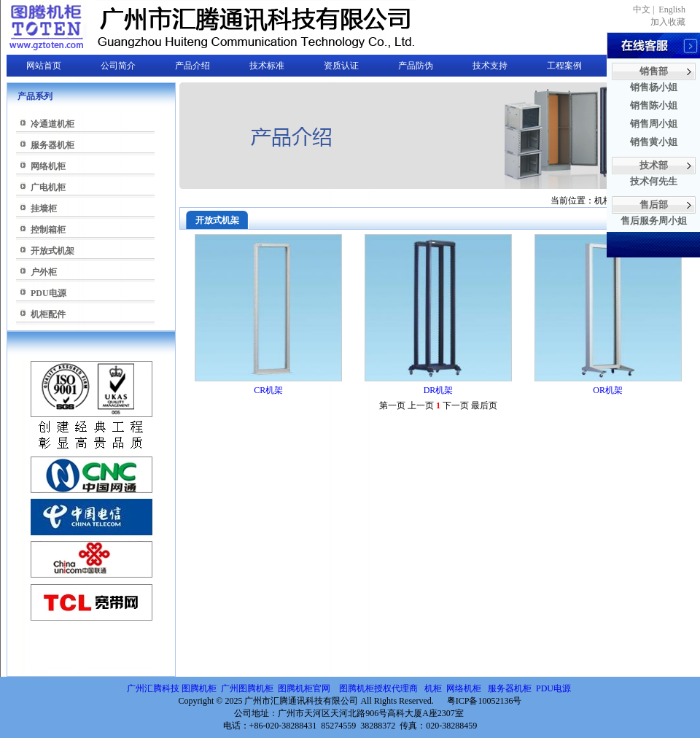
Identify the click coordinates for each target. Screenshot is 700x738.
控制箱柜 (48, 230)
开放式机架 (52, 251)
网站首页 (44, 66)
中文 (642, 9)
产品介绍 (192, 66)
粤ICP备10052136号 (485, 701)
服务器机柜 (52, 145)
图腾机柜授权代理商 (378, 688)
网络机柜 (48, 166)
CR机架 (268, 390)
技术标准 (267, 66)
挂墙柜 (44, 209)
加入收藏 (668, 22)
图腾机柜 (199, 688)
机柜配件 (48, 314)
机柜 (433, 688)
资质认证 (341, 66)
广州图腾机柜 (247, 688)
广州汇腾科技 (153, 688)
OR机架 (608, 390)
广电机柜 (48, 187)
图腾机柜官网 (303, 688)
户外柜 (44, 272)
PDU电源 (48, 293)
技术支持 (490, 66)
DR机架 (439, 390)
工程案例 (564, 66)
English (672, 9)
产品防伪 (416, 66)
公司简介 (118, 66)
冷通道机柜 (52, 124)
